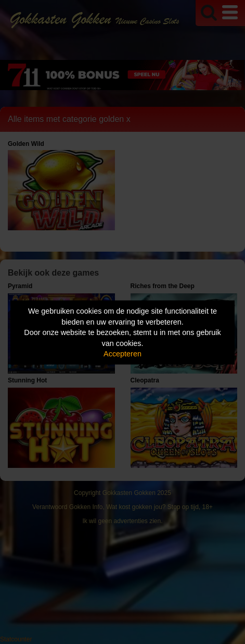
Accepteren (122, 354)
